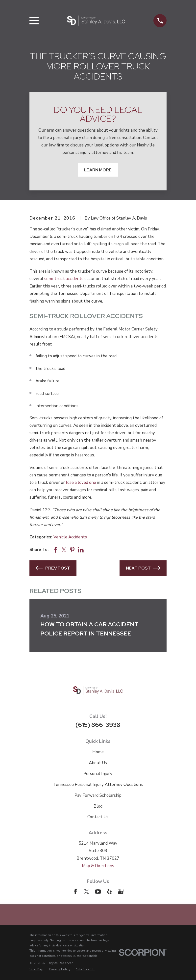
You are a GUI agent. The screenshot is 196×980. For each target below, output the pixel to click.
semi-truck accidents (64, 279)
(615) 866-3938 (98, 725)
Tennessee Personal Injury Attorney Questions (98, 785)
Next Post (143, 568)
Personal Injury (98, 774)
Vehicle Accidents (70, 537)
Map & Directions (98, 866)
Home (98, 752)
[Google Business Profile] (121, 892)
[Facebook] (75, 892)
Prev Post (53, 568)
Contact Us (98, 817)
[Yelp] (109, 892)
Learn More (98, 170)
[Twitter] (87, 892)
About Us (98, 763)
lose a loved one (81, 482)
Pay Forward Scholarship (98, 795)
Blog (98, 806)
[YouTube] (98, 892)
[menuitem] (36, 969)
